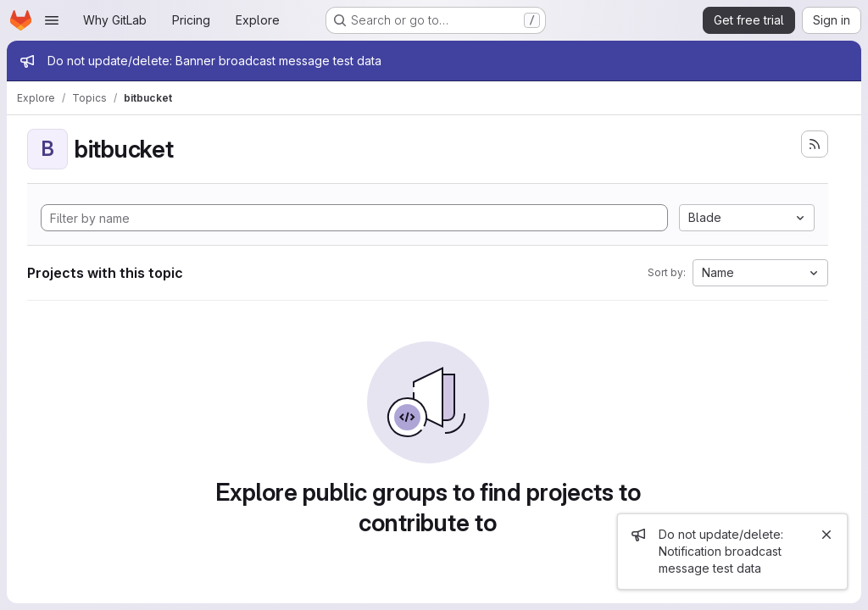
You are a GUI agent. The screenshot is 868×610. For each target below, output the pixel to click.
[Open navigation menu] (52, 20)
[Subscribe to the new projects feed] (815, 144)
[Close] (826, 535)
